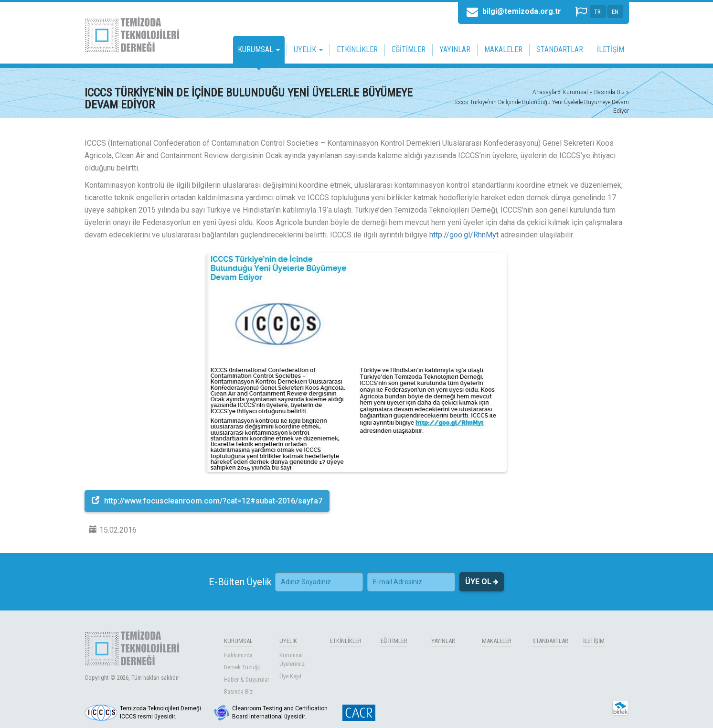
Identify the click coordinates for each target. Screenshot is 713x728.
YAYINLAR (455, 49)
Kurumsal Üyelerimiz (292, 660)
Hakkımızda (238, 655)
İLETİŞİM (611, 49)
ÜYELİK (288, 641)
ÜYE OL (482, 582)
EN (615, 12)
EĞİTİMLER (409, 49)
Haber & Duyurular (247, 680)
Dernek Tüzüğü (242, 667)
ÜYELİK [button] (308, 49)
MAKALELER (503, 49)
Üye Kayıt (291, 676)
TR (597, 12)
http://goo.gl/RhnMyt (464, 235)
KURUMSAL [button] (259, 49)
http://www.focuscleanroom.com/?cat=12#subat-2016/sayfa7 (207, 501)
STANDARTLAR (560, 49)
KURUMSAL (238, 641)
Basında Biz (238, 691)
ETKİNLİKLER (357, 49)
